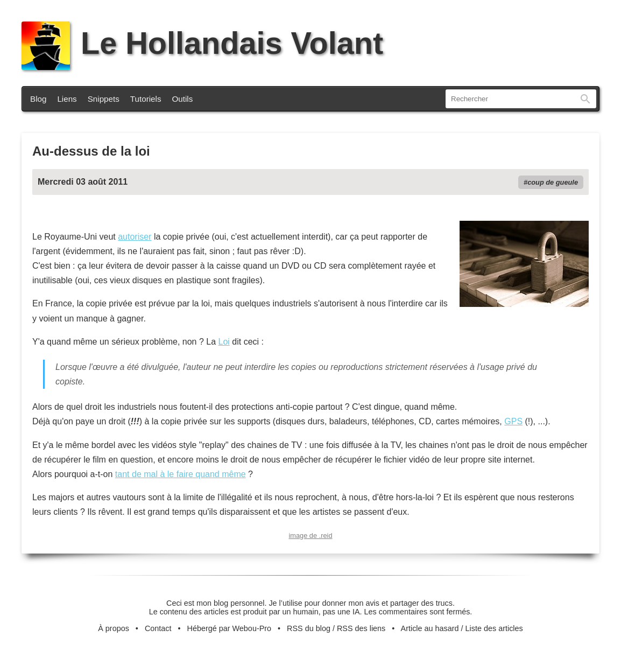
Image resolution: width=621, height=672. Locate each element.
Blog (38, 99)
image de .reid (310, 535)
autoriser (135, 237)
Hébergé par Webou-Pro (230, 628)
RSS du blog (309, 628)
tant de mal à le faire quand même (181, 474)
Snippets (104, 99)
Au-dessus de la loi (91, 151)
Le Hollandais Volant (202, 43)
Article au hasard (430, 628)
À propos (114, 628)
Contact (158, 628)
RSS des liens (361, 628)
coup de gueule (553, 182)
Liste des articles (494, 628)
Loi (224, 342)
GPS (513, 421)
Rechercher (585, 99)
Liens (67, 99)
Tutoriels (146, 99)
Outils (183, 99)
